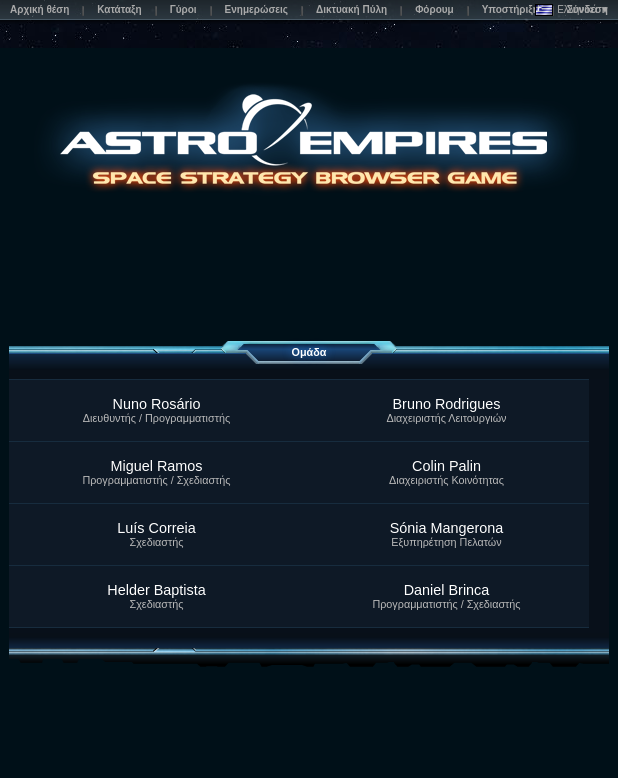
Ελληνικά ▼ (572, 10)
